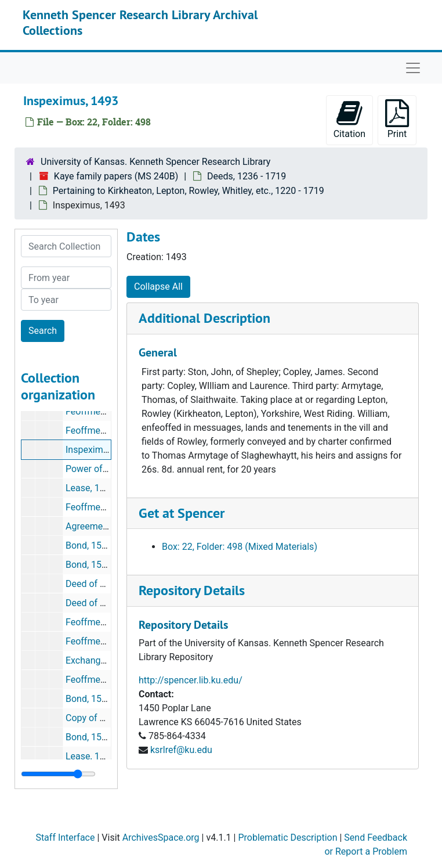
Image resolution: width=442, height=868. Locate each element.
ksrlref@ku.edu (181, 750)
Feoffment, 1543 (99, 680)
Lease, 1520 (90, 488)
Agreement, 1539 (101, 526)
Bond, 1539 (89, 545)
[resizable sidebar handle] (58, 774)
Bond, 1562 (89, 737)
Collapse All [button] (158, 287)
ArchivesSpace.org (161, 838)
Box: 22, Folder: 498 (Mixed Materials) (240, 547)
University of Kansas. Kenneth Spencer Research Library (155, 162)
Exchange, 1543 (98, 660)
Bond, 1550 (89, 699)
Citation (349, 119)
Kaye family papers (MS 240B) (116, 176)
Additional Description (204, 318)
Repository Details (192, 590)
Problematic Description (287, 838)
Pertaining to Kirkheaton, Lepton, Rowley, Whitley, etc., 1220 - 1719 (189, 191)
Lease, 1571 (90, 756)
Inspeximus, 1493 (102, 450)
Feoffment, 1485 (99, 431)
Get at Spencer (182, 513)
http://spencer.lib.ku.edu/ (191, 680)
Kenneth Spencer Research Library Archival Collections (140, 22)
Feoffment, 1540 (99, 622)
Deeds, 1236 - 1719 (247, 176)
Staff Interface (65, 838)
